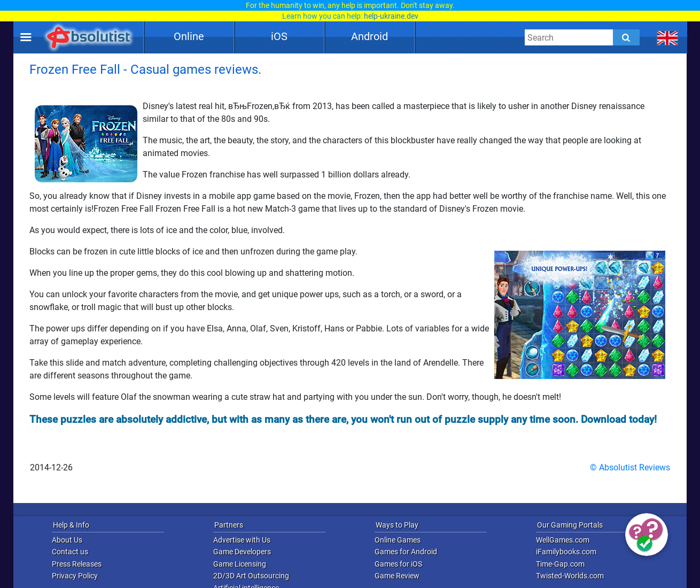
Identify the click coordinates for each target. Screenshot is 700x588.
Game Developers (242, 552)
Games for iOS (398, 564)
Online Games (398, 540)
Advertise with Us (242, 540)
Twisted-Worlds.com (570, 576)
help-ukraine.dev (391, 16)
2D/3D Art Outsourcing (251, 576)
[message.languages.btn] (668, 37)
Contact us (70, 552)
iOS (279, 36)
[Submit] (626, 37)
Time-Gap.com (560, 564)
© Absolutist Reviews (630, 467)
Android (370, 36)
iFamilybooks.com (566, 552)
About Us (67, 540)
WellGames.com (563, 540)
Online (189, 36)
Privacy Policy (75, 576)
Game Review (397, 576)
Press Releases (77, 564)
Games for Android (406, 552)
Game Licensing (240, 564)
